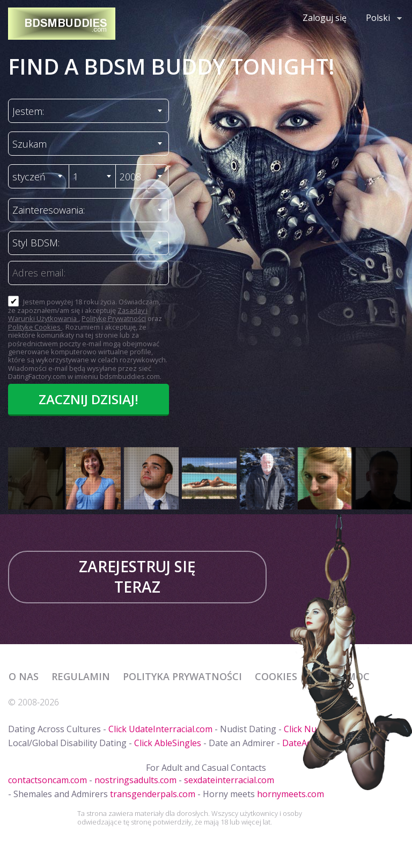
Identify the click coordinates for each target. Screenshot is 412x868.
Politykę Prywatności (114, 318)
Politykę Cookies (35, 327)
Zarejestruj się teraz (137, 577)
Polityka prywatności (182, 676)
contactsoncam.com (47, 780)
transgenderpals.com (153, 794)
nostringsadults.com (135, 780)
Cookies (276, 676)
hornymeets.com (290, 794)
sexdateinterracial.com (229, 780)
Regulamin (81, 676)
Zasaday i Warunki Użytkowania (78, 314)
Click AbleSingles (168, 743)
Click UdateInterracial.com (160, 729)
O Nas (24, 676)
